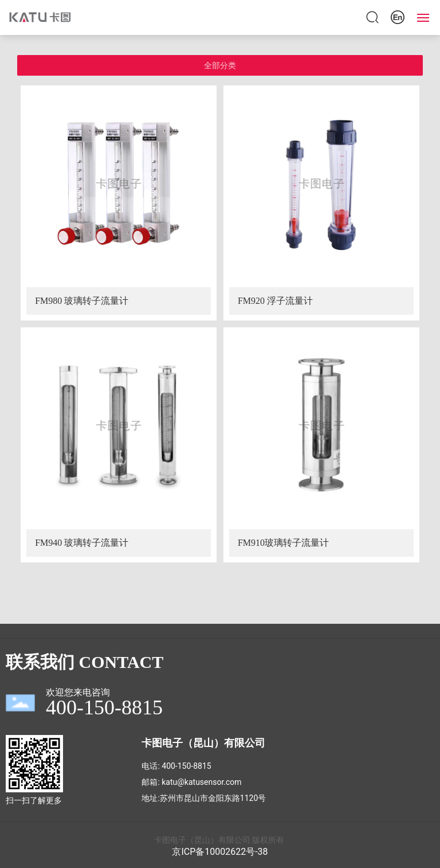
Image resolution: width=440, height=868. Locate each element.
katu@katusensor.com (201, 782)
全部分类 (220, 65)
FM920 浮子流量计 (275, 301)
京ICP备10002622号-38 (220, 852)
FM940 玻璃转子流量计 (82, 543)
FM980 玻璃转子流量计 (82, 301)
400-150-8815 (186, 766)
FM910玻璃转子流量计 (283, 543)
